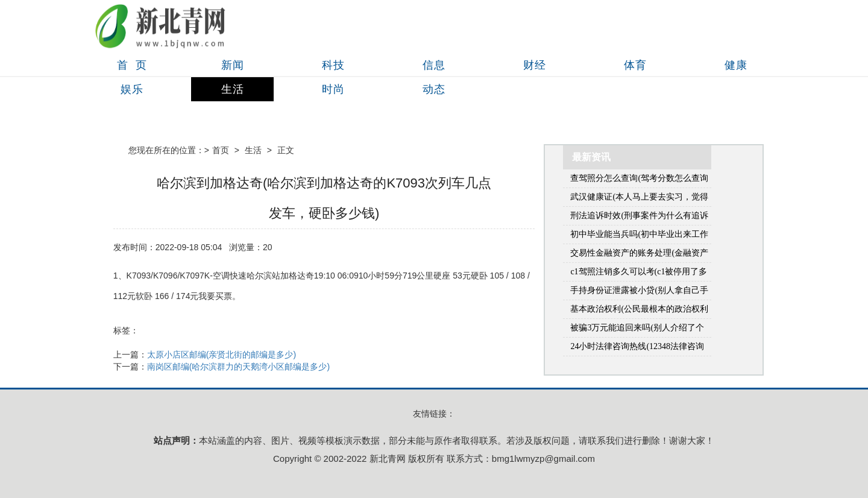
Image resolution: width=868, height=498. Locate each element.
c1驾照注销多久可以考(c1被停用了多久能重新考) (639, 274)
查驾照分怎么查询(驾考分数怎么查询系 (639, 181)
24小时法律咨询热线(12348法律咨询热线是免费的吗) (637, 349)
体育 (635, 65)
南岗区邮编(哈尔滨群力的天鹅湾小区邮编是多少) (238, 367)
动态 (434, 89)
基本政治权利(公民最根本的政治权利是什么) (639, 311)
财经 (535, 65)
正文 (286, 150)
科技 (333, 65)
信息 (434, 65)
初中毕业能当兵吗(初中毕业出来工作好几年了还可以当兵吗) (639, 237)
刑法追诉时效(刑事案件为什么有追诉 (639, 216)
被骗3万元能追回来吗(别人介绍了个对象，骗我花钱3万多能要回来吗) (637, 330)
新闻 (233, 65)
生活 (233, 89)
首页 (221, 150)
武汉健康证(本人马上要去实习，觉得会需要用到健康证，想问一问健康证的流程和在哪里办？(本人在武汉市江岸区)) (639, 199)
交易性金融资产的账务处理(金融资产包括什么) (639, 255)
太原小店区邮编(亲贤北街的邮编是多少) (222, 355)
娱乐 (132, 89)
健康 (736, 65)
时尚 (333, 89)
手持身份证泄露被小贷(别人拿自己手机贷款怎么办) (639, 293)
